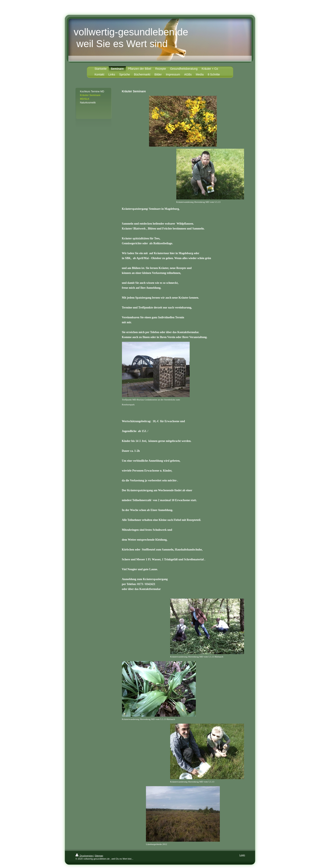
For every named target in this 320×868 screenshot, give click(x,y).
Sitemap (99, 856)
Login (242, 855)
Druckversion (85, 856)
